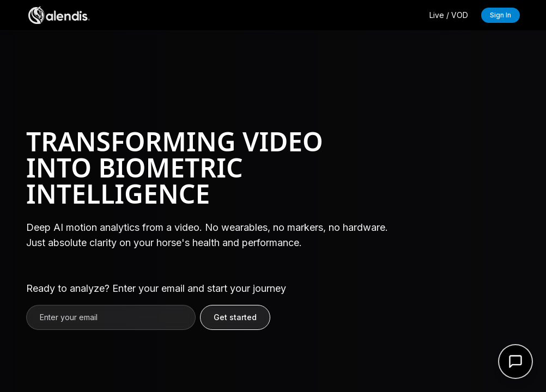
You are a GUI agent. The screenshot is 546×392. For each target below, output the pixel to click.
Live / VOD (449, 15)
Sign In (500, 15)
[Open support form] (515, 362)
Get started (235, 317)
